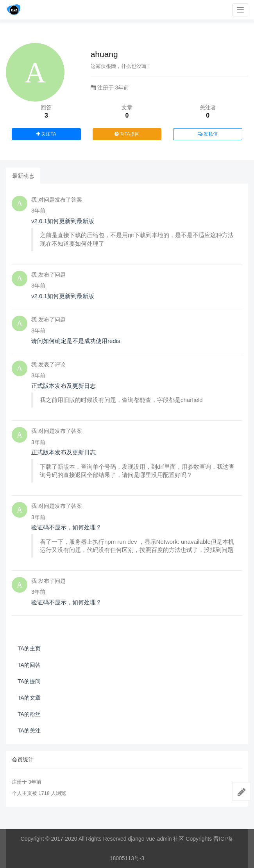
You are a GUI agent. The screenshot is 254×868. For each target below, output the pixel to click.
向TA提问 (127, 134)
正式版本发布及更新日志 (63, 386)
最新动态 (23, 176)
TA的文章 (29, 698)
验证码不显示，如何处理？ (66, 527)
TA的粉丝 (29, 714)
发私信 (208, 134)
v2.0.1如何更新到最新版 (63, 221)
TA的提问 (29, 681)
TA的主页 (29, 648)
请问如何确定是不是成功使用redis (76, 341)
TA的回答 (29, 665)
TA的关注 (29, 730)
